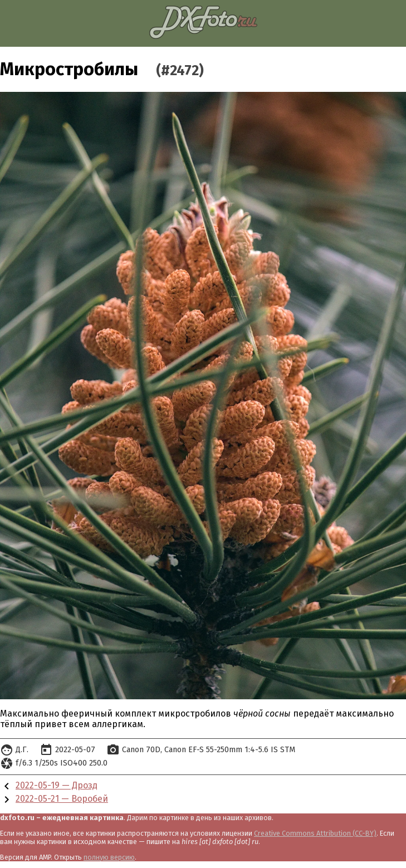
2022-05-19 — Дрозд (57, 785)
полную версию (109, 857)
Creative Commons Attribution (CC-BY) (315, 833)
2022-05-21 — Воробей (62, 799)
